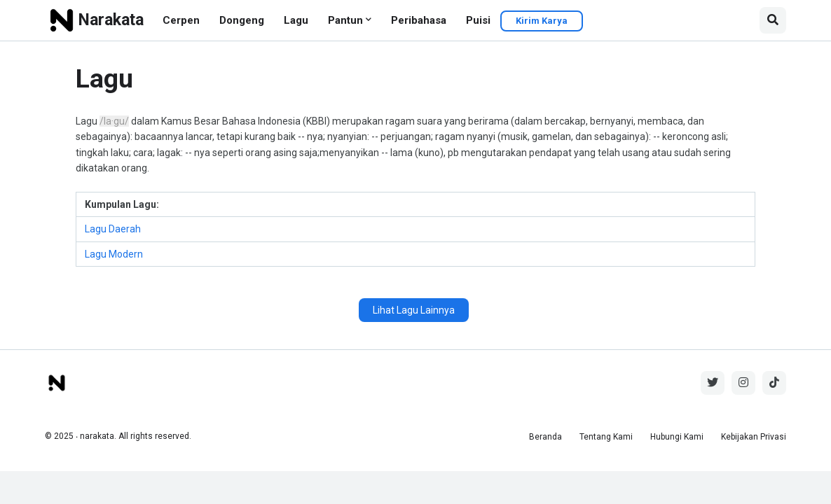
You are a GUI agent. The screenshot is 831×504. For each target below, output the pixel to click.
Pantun (345, 20)
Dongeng (242, 20)
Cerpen (181, 20)
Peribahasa (419, 20)
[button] (773, 20)
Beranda (545, 437)
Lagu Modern (114, 254)
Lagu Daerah (113, 229)
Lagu (296, 20)
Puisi (478, 20)
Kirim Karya (542, 21)
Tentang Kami (606, 437)
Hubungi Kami (677, 437)
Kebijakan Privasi (754, 437)
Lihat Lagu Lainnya (414, 310)
